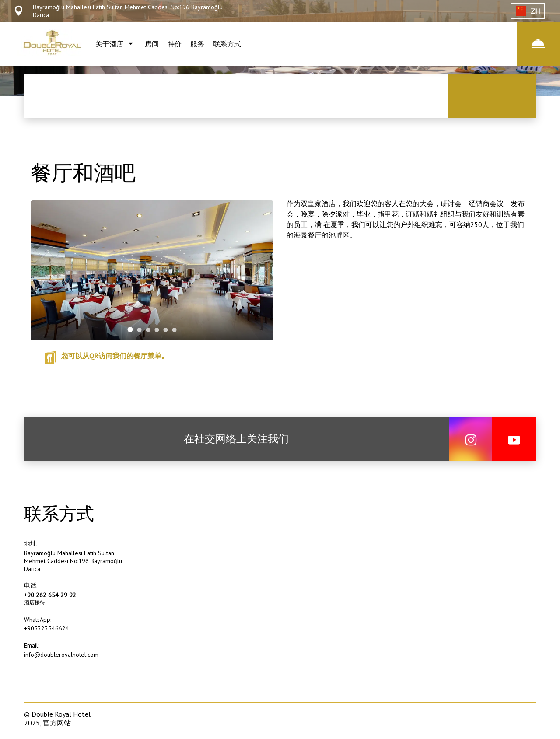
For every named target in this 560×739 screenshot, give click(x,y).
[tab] (130, 329)
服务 (197, 44)
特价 (175, 44)
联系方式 (227, 44)
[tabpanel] (152, 270)
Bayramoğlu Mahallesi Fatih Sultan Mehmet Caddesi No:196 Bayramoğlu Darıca (73, 561)
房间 (152, 44)
